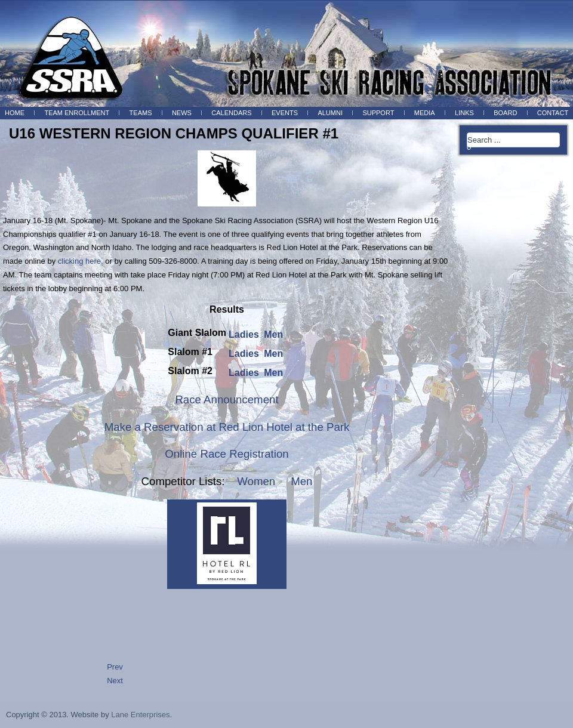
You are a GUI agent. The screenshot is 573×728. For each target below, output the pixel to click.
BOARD (505, 113)
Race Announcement (227, 400)
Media (425, 113)
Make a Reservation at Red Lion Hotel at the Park (227, 427)
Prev (115, 667)
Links (464, 113)
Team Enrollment (77, 113)
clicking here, (81, 261)
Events (285, 113)
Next (115, 681)
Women (256, 481)
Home (15, 113)
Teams (141, 113)
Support (378, 113)
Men (273, 334)
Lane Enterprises (140, 715)
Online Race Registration (227, 454)
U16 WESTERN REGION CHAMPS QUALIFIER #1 (174, 133)
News (182, 113)
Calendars (231, 113)
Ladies (245, 334)
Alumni (330, 113)
